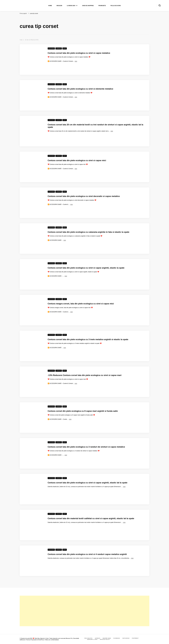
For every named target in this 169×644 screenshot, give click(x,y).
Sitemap (98, 638)
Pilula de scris (116, 6)
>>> (76, 61)
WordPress (41, 640)
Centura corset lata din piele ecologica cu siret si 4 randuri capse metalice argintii (87, 554)
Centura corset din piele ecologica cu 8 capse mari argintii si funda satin (83, 411)
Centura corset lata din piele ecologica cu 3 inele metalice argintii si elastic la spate (88, 339)
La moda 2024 (71, 6)
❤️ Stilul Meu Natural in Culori (41, 638)
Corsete (59, 48)
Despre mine (107, 638)
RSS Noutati (88, 638)
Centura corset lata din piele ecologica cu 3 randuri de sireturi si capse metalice (86, 447)
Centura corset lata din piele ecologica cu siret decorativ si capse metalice (84, 196)
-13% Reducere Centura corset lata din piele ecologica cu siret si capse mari (85, 375)
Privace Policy (105, 639)
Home (50, 6)
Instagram (126, 638)
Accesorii (51, 48)
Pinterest (135, 638)
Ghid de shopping (88, 6)
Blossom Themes (26, 640)
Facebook (117, 638)
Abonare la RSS (92, 639)
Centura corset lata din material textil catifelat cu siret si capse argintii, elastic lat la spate (91, 518)
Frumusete (102, 6)
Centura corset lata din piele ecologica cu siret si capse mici (77, 160)
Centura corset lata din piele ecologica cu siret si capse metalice (79, 53)
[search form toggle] (160, 5)
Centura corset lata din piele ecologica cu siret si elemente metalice (80, 89)
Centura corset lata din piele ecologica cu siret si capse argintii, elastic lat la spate (88, 483)
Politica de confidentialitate (52, 640)
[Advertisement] (84, 611)
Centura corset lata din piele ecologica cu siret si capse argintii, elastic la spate (86, 268)
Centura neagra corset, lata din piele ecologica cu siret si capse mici (81, 304)
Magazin (59, 6)
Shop (65, 48)
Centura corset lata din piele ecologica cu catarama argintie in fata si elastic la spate (88, 232)
